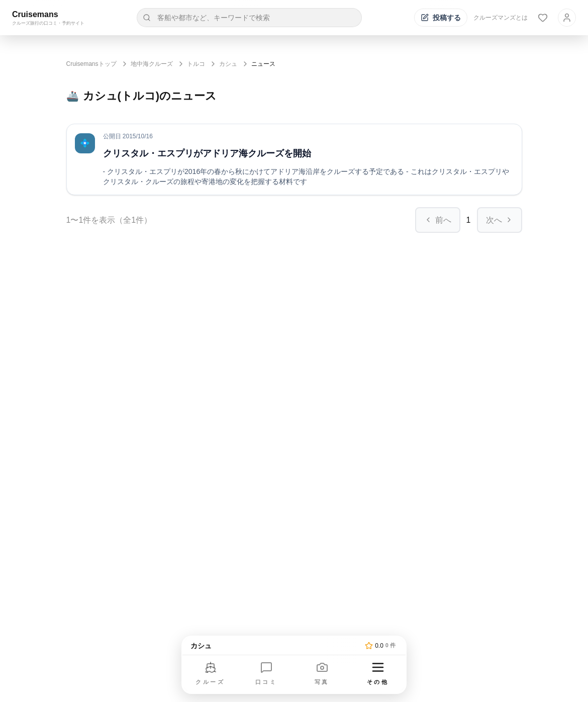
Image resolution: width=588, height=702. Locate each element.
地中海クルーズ (152, 64)
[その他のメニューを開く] (378, 674)
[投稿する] (441, 18)
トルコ (196, 64)
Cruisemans (35, 14)
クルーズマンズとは (501, 18)
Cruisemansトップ (91, 64)
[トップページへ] (276, 646)
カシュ (228, 64)
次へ (500, 220)
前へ (438, 220)
